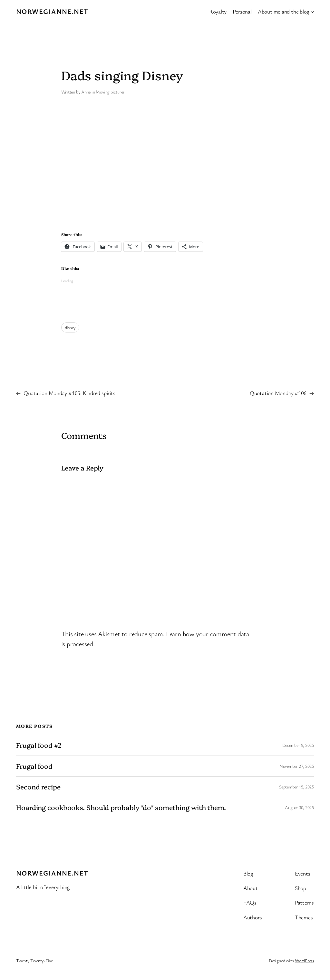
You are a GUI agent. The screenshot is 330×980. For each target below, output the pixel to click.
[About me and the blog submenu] (312, 11)
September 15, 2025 (296, 787)
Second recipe (38, 787)
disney (70, 327)
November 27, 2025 (297, 766)
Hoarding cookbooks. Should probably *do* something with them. (121, 807)
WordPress (304, 960)
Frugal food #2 (39, 745)
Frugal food (34, 766)
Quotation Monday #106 (278, 393)
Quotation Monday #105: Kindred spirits (69, 393)
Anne (86, 92)
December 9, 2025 (298, 745)
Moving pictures (110, 92)
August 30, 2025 (299, 807)
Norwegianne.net (52, 11)
